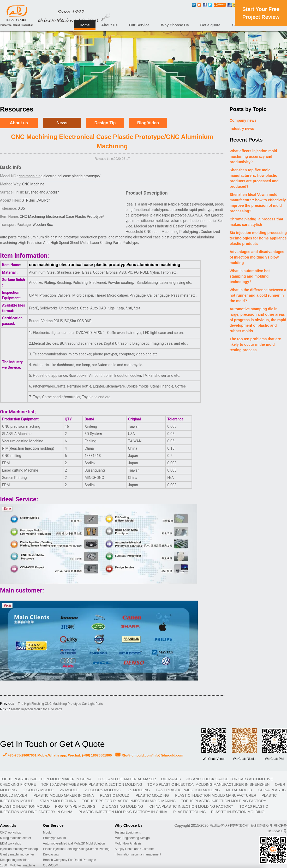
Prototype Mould (54, 838)
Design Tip (105, 123)
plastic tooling (190, 812)
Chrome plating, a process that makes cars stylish (256, 222)
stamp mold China (58, 801)
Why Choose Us (175, 25)
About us (19, 123)
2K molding (139, 790)
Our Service (139, 25)
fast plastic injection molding (189, 790)
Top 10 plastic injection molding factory (223, 801)
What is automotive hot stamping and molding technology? (250, 276)
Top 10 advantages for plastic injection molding (92, 784)
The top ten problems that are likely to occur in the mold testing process (255, 344)
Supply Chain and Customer (134, 849)
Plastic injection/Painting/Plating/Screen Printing (76, 849)
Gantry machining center (17, 854)
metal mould (240, 790)
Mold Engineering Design (132, 838)
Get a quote (210, 25)
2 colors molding (104, 790)
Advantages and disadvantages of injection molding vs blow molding (257, 257)
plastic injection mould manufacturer (216, 795)
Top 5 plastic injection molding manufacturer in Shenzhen (209, 784)
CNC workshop (11, 832)
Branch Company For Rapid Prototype (70, 860)
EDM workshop (11, 843)
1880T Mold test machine (18, 865)
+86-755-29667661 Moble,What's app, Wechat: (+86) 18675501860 (57, 755)
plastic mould (115, 795)
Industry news (242, 128)
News (62, 123)
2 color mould (39, 790)
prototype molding (76, 806)
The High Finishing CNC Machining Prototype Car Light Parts (60, 704)
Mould (47, 832)
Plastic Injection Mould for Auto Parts (37, 709)
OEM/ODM (51, 865)
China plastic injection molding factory (192, 806)
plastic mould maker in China (64, 795)
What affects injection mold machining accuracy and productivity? (253, 156)
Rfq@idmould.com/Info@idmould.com (149, 755)
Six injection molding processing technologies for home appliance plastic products (258, 238)
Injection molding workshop (19, 849)
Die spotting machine (15, 860)
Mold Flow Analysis (128, 843)
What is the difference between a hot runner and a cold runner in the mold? (258, 295)
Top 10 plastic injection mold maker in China (46, 779)
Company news (243, 120)
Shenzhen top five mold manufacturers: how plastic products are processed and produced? (254, 178)
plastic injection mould (25, 806)
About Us (109, 25)
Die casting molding (123, 806)
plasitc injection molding (238, 812)
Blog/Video (148, 123)
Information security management (138, 854)
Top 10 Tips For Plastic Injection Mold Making (129, 801)
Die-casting (51, 854)
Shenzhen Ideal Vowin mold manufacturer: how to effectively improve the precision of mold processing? (258, 203)
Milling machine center (16, 838)
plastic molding (153, 795)
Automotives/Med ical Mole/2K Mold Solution (74, 843)
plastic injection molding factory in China (123, 812)
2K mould (70, 790)
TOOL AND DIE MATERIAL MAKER (127, 779)
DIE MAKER (171, 779)
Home (85, 25)
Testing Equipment (128, 832)
